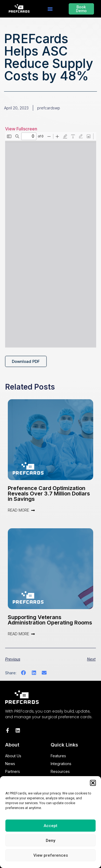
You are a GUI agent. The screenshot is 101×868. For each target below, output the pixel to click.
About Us (13, 756)
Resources (60, 771)
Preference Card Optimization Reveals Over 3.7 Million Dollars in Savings (49, 494)
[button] (93, 783)
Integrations (61, 764)
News (10, 764)
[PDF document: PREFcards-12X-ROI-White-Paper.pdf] (51, 240)
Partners (13, 771)
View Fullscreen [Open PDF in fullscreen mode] (21, 129)
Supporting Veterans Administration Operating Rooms (50, 620)
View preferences (51, 855)
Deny (50, 841)
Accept (50, 826)
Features (58, 756)
